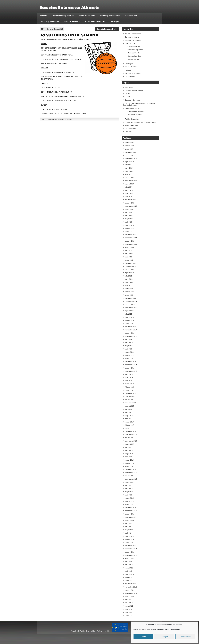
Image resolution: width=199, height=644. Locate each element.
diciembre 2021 (131, 263)
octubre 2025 (130, 155)
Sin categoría (130, 76)
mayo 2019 (129, 346)
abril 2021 (129, 285)
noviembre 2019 (131, 330)
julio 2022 (128, 251)
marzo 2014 (129, 536)
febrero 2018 (130, 387)
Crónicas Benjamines (135, 50)
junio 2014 (129, 527)
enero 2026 (129, 149)
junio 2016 (129, 450)
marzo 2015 (129, 498)
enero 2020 (129, 324)
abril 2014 (129, 533)
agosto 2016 (129, 444)
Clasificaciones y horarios (63, 16)
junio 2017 (129, 412)
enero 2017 (129, 428)
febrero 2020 (130, 320)
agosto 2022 (129, 247)
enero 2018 (129, 390)
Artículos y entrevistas (49, 21)
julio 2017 (128, 409)
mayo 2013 (129, 568)
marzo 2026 (129, 143)
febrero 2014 (130, 539)
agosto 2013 (129, 558)
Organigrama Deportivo (136, 111)
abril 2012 (129, 609)
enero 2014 (129, 543)
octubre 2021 (130, 270)
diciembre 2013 (131, 546)
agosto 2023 (129, 209)
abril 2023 (129, 222)
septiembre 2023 (131, 206)
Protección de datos (135, 115)
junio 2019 (129, 343)
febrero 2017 (130, 425)
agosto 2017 (129, 406)
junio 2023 (129, 216)
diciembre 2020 (131, 298)
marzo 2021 (129, 289)
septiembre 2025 (131, 158)
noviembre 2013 (131, 549)
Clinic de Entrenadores (95, 21)
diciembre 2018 (131, 362)
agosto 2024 (129, 184)
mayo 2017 (129, 416)
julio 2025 (128, 165)
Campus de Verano (72, 21)
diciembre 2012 (131, 584)
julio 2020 (128, 314)
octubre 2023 (130, 203)
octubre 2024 (130, 178)
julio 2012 (128, 600)
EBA (43, 29)
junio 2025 (129, 168)
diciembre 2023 (131, 200)
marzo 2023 (129, 225)
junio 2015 (129, 489)
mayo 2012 (129, 606)
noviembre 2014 (131, 511)
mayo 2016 (129, 454)
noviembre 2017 (131, 397)
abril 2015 (129, 495)
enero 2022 (129, 260)
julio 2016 (128, 447)
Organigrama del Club (133, 108)
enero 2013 (129, 581)
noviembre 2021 (131, 266)
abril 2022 (129, 257)
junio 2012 (129, 603)
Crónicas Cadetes (134, 53)
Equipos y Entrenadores (110, 16)
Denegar (164, 637)
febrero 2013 (130, 577)
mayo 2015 (129, 492)
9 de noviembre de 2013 (54, 29)
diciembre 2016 (131, 431)
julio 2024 (128, 187)
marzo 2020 (129, 317)
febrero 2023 (130, 228)
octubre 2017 (130, 400)
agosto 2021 (129, 273)
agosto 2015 (129, 482)
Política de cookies (132, 119)
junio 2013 (129, 565)
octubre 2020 (130, 304)
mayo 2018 (129, 377)
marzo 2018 (129, 384)
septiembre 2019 (131, 336)
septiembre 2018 (131, 371)
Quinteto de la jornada (133, 73)
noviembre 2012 (131, 587)
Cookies (128, 94)
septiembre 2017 (131, 403)
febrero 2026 (130, 146)
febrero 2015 (130, 501)
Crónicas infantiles (134, 56)
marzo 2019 (129, 352)
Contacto (128, 132)
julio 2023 (128, 212)
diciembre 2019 (131, 327)
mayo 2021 (129, 282)
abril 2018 (129, 381)
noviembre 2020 (131, 301)
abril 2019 (129, 349)
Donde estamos (131, 129)
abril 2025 (129, 174)
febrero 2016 (130, 463)
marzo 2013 (129, 574)
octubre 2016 (130, 438)
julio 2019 (128, 339)
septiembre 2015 (131, 479)
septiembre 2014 (131, 517)
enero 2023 (129, 231)
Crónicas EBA (131, 16)
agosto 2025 (129, 162)
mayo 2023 (129, 219)
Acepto (143, 637)
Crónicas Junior (133, 59)
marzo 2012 (129, 612)
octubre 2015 (130, 476)
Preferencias (185, 637)
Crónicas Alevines (134, 47)
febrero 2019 (130, 355)
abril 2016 (129, 457)
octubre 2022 (130, 241)
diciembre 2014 (131, 508)
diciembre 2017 (131, 393)
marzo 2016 (129, 460)
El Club (128, 97)
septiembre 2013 (131, 555)
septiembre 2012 (131, 593)
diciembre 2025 (131, 152)
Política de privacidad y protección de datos (141, 122)
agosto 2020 (129, 311)
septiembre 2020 (131, 308)
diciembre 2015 (131, 470)
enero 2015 (129, 504)
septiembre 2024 (131, 181)
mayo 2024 (129, 193)
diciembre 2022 (131, 235)
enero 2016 (129, 466)
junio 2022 (129, 254)
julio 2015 (128, 485)
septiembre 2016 (131, 441)
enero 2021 (129, 295)
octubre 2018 (130, 368)
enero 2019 (129, 358)
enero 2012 (129, 616)
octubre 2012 (130, 590)
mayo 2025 (129, 171)
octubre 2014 (130, 514)
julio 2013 (128, 562)
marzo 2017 (129, 422)
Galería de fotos (131, 67)
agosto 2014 (129, 520)
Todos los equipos (87, 16)
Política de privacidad (88, 631)
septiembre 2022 (131, 244)
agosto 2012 (129, 596)
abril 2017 (129, 419)
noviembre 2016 (131, 435)
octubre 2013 (130, 552)
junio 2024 (129, 190)
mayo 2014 (129, 530)
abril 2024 (129, 197)
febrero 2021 (130, 292)
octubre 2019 (130, 333)
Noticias (43, 16)
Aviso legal (129, 87)
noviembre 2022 (131, 238)
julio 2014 (128, 523)
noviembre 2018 (131, 365)
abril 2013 (129, 571)
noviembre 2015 (131, 473)
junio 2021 (129, 279)
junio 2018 (129, 374)
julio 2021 (128, 276)
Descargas (114, 21)
